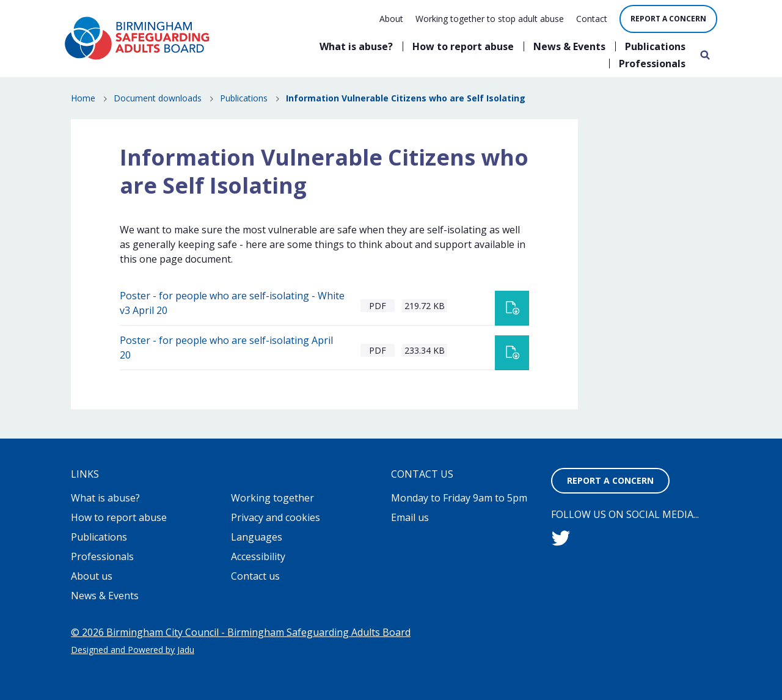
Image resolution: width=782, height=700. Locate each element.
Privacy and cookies (276, 517)
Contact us (255, 576)
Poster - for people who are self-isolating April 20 (226, 348)
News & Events (569, 46)
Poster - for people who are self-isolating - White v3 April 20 (232, 303)
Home (83, 98)
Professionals (652, 64)
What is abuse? (356, 46)
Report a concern (668, 19)
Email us (410, 517)
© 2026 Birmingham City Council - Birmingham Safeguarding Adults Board (241, 632)
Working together (272, 498)
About (391, 19)
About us (92, 576)
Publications (655, 46)
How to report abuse (463, 46)
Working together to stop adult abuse (490, 19)
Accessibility (258, 556)
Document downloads (158, 98)
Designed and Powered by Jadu (133, 650)
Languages (257, 537)
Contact (592, 19)
